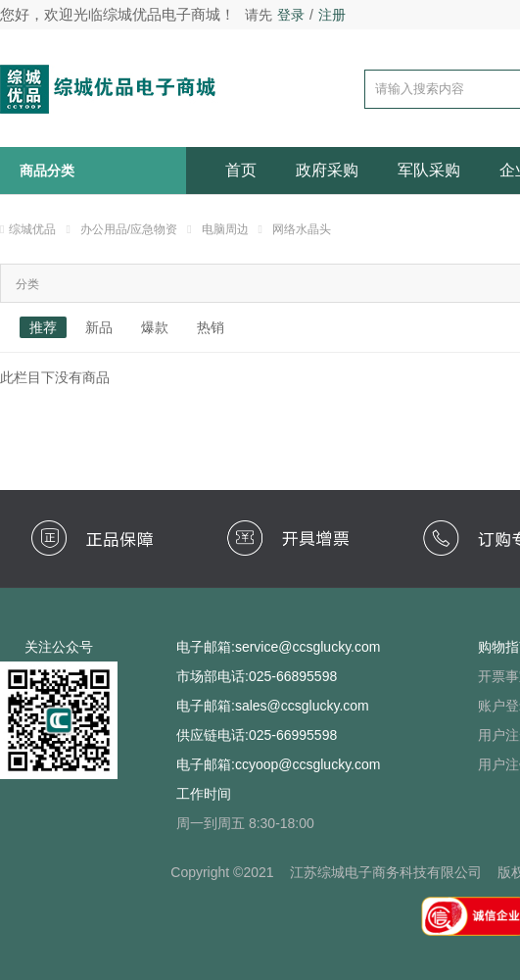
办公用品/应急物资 (129, 229)
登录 (291, 15)
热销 (211, 327)
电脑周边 (225, 229)
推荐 (43, 327)
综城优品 (32, 229)
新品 (99, 327)
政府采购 (327, 170)
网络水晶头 (302, 229)
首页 (241, 170)
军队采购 (429, 170)
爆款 (155, 327)
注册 (332, 15)
